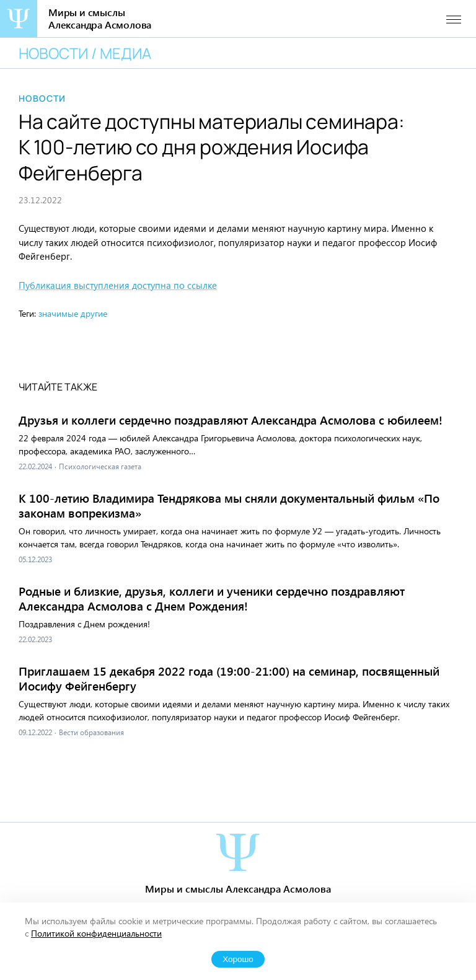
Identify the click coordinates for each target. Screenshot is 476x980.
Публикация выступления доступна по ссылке (118, 285)
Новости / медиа (85, 53)
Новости (42, 99)
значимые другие (73, 313)
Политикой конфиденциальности (96, 933)
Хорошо (238, 959)
